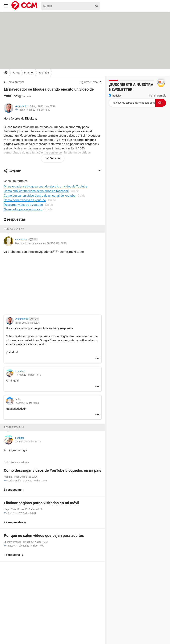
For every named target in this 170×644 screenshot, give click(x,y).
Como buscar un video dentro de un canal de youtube (40, 196)
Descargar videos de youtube (23, 205)
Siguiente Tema (89, 82)
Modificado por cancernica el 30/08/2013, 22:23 (41, 243)
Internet (29, 73)
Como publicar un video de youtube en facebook (36, 191)
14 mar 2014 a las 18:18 (28, 375)
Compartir (15, 171)
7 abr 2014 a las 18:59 (38, 110)
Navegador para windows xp (23, 209)
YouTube (44, 73)
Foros (16, 73)
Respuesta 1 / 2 (14, 229)
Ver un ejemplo (158, 96)
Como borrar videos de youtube (25, 200)
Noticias (115, 96)
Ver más (55, 158)
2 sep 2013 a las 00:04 (27, 323)
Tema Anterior (16, 82)
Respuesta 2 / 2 (14, 427)
